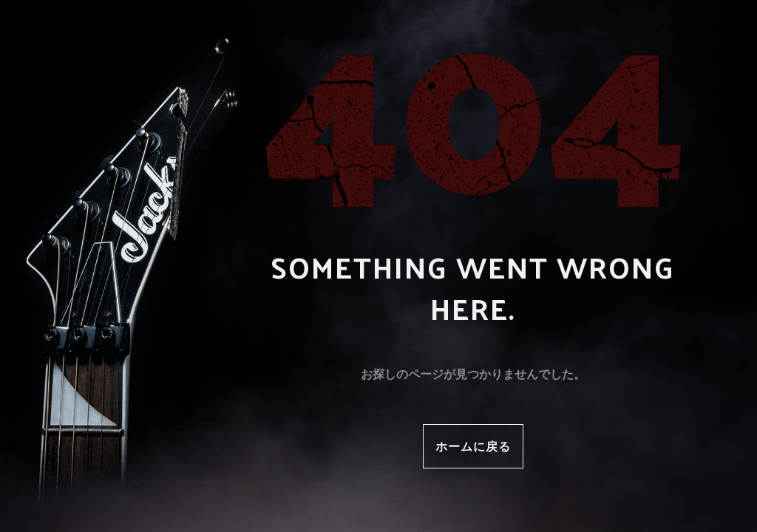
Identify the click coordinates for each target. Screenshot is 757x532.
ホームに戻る (473, 446)
